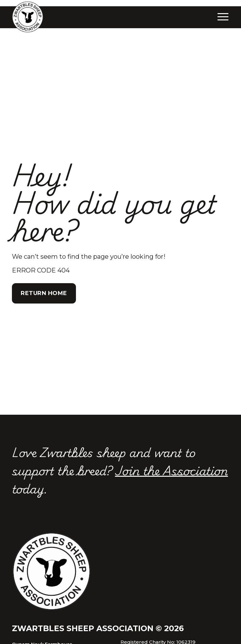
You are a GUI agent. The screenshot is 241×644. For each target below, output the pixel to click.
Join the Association (171, 470)
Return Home (44, 293)
